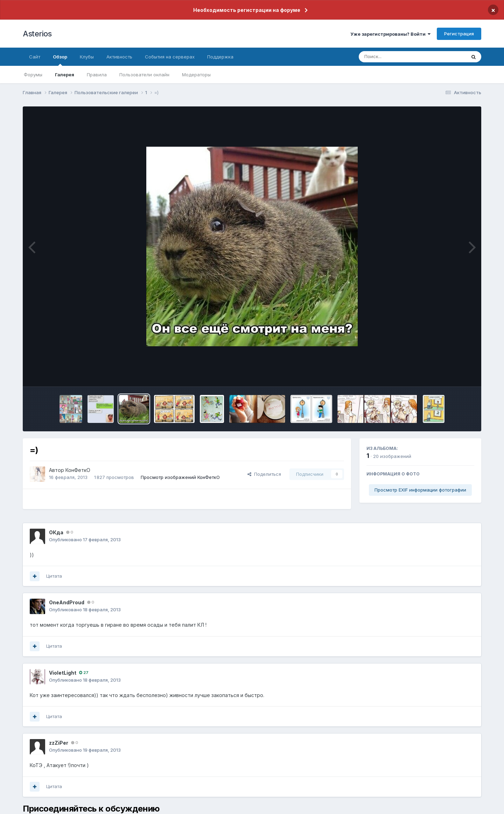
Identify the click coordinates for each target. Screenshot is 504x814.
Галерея (65, 75)
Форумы (33, 75)
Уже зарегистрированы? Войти (390, 34)
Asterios (37, 34)
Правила (97, 75)
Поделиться (264, 474)
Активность (119, 57)
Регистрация (459, 34)
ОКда (56, 532)
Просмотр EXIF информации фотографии (420, 490)
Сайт (35, 57)
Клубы (87, 57)
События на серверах (170, 57)
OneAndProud (67, 602)
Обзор (60, 60)
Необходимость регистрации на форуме (247, 10)
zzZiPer (59, 743)
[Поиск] (399, 57)
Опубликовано (85, 540)
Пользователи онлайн (144, 75)
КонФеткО (78, 470)
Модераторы (196, 75)
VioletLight (63, 673)
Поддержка (220, 57)
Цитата (54, 576)
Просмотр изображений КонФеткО (180, 477)
